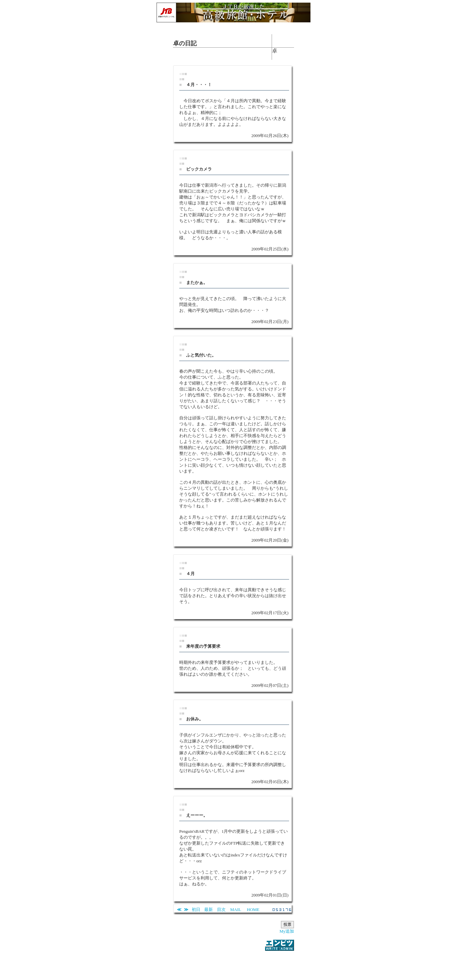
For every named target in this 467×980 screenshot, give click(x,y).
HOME (253, 910)
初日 (196, 910)
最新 (209, 910)
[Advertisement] (233, 962)
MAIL (236, 910)
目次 (221, 910)
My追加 (287, 931)
